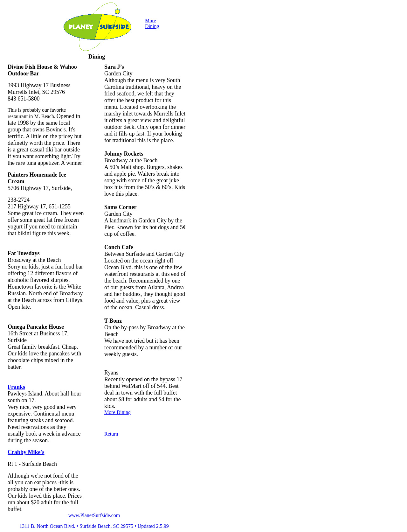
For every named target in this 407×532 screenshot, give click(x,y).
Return (111, 434)
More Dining (152, 23)
